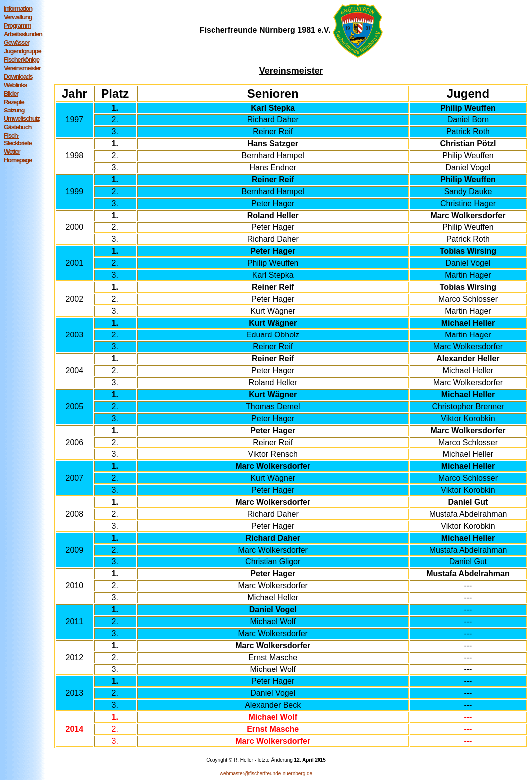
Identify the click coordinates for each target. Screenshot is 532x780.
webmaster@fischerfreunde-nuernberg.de (266, 773)
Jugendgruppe (22, 51)
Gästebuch (18, 127)
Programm (17, 26)
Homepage (18, 160)
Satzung (14, 110)
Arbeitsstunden (23, 34)
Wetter (12, 152)
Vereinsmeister (22, 68)
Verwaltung (18, 17)
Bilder (11, 93)
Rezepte (14, 102)
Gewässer (17, 43)
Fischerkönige (22, 59)
